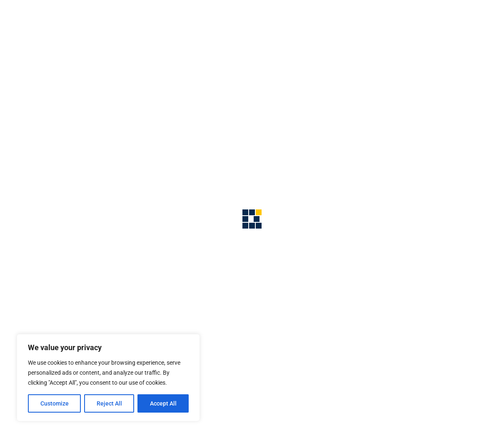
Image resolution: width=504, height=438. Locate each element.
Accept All (163, 403)
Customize (55, 403)
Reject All (109, 403)
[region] (108, 378)
